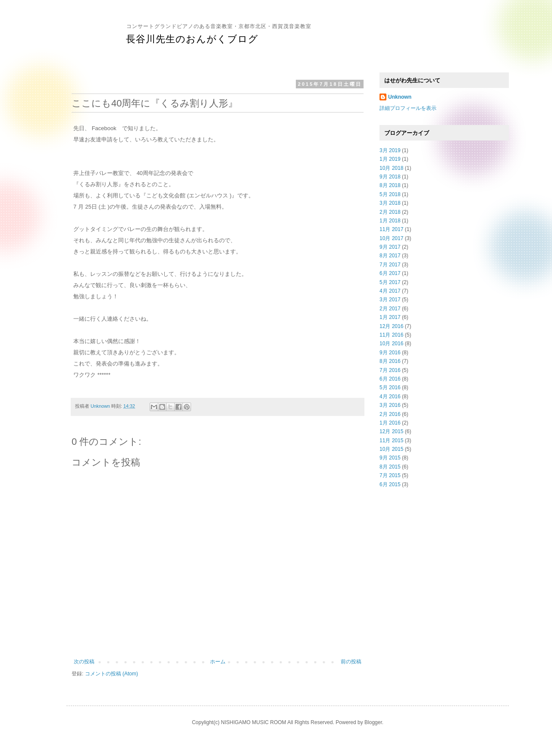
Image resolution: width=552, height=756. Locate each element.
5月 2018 (390, 194)
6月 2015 (390, 484)
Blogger (373, 722)
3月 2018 (390, 203)
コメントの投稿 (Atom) (111, 674)
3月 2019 (390, 150)
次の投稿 (84, 662)
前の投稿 (351, 662)
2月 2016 (390, 414)
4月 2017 (390, 291)
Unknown (400, 97)
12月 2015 (391, 431)
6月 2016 (390, 379)
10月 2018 (391, 168)
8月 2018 (390, 185)
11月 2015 (391, 440)
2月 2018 (390, 212)
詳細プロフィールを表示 (408, 108)
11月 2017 (391, 229)
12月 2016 (391, 326)
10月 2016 (391, 344)
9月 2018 (390, 177)
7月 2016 (390, 370)
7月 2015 (390, 475)
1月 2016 (390, 423)
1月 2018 (390, 221)
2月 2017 (390, 309)
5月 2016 (390, 387)
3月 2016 (390, 405)
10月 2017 (391, 238)
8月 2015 (390, 467)
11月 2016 (391, 335)
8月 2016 (390, 361)
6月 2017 (390, 273)
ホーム (218, 662)
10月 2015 (391, 449)
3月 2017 (390, 300)
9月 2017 (390, 247)
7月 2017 (390, 265)
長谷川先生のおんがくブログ (192, 39)
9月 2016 (390, 353)
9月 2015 (390, 458)
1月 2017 (390, 317)
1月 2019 (390, 159)
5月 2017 (390, 282)
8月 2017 (390, 256)
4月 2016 (390, 397)
